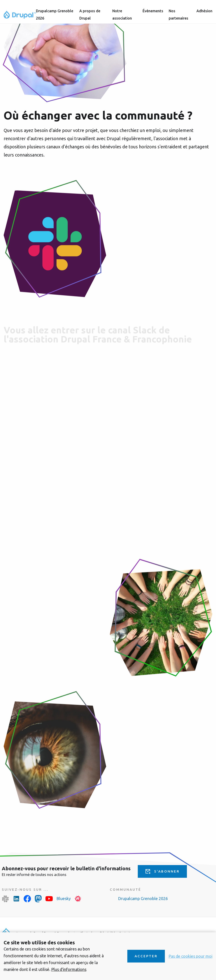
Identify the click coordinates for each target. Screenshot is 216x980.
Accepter (146, 956)
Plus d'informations (69, 969)
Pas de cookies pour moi (190, 956)
